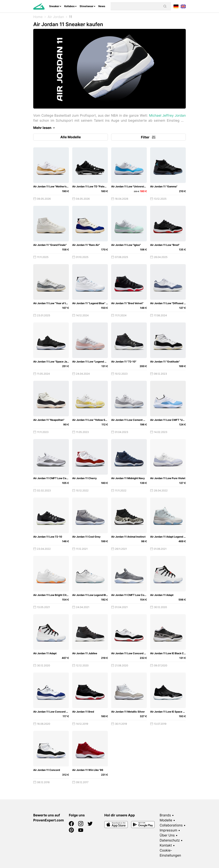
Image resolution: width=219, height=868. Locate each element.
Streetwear (86, 6)
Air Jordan (56, 17)
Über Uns (167, 835)
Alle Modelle (71, 137)
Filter (149, 137)
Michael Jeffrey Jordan (167, 115)
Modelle (166, 820)
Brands (165, 815)
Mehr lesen (45, 128)
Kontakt (166, 845)
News (102, 6)
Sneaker (54, 6)
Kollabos (69, 6)
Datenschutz (170, 840)
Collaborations (171, 825)
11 (71, 17)
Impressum (168, 830)
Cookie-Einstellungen (170, 853)
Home (38, 17)
